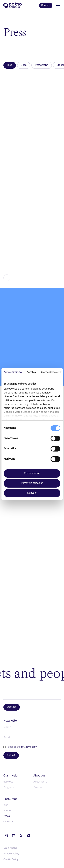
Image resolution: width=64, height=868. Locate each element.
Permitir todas (32, 473)
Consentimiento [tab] (13, 372)
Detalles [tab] (31, 372)
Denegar (32, 493)
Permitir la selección (32, 483)
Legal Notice (10, 848)
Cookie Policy (11, 860)
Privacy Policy (11, 854)
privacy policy (29, 747)
